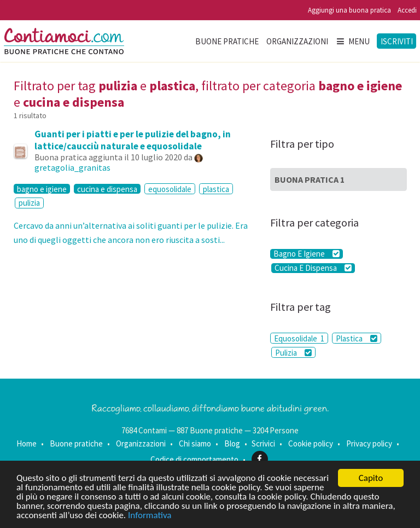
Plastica (357, 338)
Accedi (407, 10)
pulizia (29, 203)
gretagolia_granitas (72, 167)
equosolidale (170, 189)
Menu (353, 41)
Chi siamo (195, 443)
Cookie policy (311, 443)
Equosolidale (299, 338)
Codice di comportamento (194, 459)
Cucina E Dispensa (313, 268)
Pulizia (293, 353)
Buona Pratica (310, 179)
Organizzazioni (297, 41)
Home (27, 443)
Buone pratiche (227, 41)
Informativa (150, 516)
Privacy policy (369, 443)
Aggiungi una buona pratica (349, 10)
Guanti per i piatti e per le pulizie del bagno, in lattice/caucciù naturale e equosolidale (133, 140)
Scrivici (263, 443)
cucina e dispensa (107, 189)
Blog (232, 443)
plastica (216, 189)
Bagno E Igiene (307, 254)
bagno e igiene (42, 189)
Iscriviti (397, 41)
